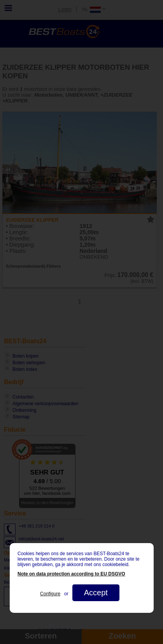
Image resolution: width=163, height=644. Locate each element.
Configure (50, 594)
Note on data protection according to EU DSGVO (71, 574)
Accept (96, 593)
